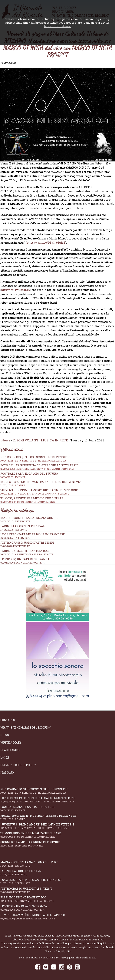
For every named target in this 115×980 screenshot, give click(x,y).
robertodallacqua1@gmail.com (30, 938)
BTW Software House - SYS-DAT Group (46, 956)
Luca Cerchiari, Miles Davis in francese (33, 533)
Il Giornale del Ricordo (19, 934)
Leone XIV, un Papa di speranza (25, 557)
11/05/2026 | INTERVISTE (15, 544)
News (6, 439)
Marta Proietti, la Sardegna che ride (30, 516)
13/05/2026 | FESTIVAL (14, 528)
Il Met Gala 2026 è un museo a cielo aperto (57, 915)
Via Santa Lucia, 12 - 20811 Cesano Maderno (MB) (61, 934)
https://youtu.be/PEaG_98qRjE (46, 241)
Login (5, 756)
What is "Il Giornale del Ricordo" (26, 726)
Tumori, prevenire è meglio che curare (57, 498)
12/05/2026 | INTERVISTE (15, 536)
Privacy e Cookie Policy (18, 764)
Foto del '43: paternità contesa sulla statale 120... (57, 465)
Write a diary (11, 741)
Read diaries (10, 749)
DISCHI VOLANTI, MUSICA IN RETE (41, 439)
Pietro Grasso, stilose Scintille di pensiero (57, 457)
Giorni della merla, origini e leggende (57, 842)
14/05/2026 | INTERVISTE (15, 520)
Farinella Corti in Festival (23, 524)
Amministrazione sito (83, 956)
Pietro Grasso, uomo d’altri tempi (27, 541)
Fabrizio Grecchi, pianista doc (25, 549)
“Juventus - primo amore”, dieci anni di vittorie (57, 490)
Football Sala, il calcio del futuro (57, 473)
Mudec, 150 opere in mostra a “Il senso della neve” (57, 482)
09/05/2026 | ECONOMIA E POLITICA (22, 561)
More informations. (57, 26)
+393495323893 (100, 934)
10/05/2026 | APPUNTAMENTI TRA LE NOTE (27, 553)
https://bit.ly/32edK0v (16, 288)
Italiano (7, 771)
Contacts (8, 718)
